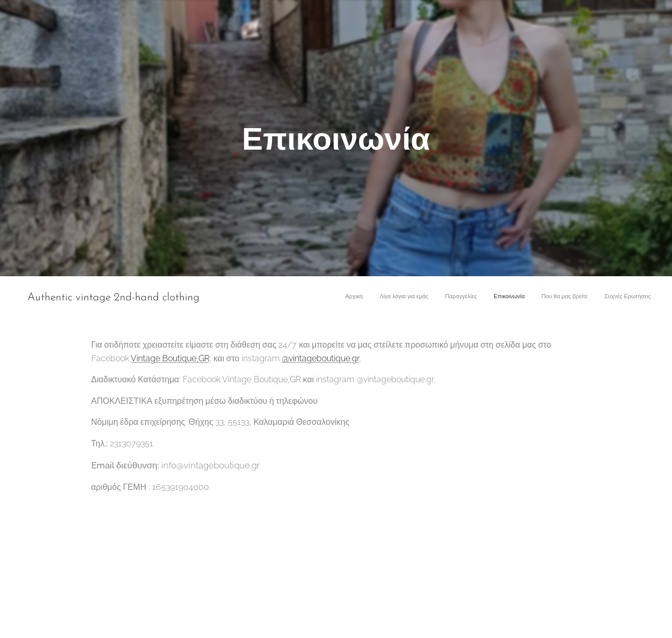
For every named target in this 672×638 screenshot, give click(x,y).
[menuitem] (570, 298)
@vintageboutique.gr (321, 358)
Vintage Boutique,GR (170, 358)
